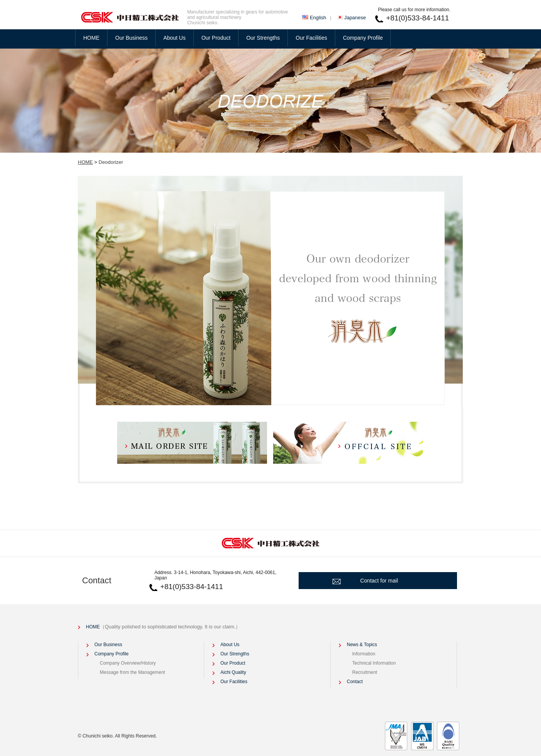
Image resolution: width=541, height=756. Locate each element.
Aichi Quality (233, 672)
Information (364, 654)
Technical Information (374, 663)
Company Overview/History (128, 663)
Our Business (131, 38)
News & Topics (362, 645)
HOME (91, 38)
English (318, 18)
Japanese (355, 18)
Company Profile (363, 38)
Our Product (216, 38)
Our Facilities (311, 38)
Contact (97, 580)
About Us (175, 38)
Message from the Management (132, 672)
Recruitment (365, 672)
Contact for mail (379, 581)
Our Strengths (263, 38)
